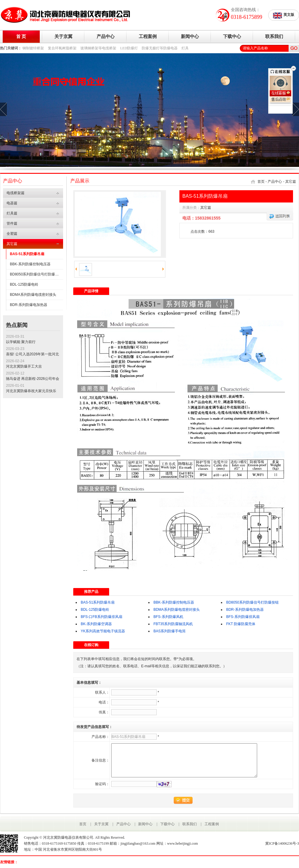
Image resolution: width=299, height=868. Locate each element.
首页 (261, 182)
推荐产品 (91, 592)
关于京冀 (63, 36)
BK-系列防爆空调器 (96, 624)
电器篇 (12, 203)
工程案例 (148, 36)
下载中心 (232, 36)
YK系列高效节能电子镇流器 (103, 631)
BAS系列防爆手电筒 (170, 631)
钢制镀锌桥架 (33, 48)
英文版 (284, 16)
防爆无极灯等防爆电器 (160, 48)
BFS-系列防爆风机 (168, 617)
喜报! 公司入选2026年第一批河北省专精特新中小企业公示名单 (32, 354)
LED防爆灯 (129, 48)
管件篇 (12, 223)
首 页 (21, 36)
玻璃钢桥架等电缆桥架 (98, 48)
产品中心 (106, 36)
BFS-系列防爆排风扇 (243, 617)
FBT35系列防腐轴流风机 (173, 624)
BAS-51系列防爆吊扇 (27, 254)
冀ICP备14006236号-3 (282, 843)
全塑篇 (12, 234)
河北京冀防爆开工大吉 (24, 366)
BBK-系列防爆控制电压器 (30, 264)
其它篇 (12, 244)
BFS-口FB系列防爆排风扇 (102, 617)
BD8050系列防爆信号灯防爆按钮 (36, 274)
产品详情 (91, 291)
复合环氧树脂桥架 (62, 48)
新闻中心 (190, 36)
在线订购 (91, 645)
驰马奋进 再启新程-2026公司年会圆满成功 (33, 379)
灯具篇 (12, 213)
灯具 (185, 48)
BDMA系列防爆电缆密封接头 (33, 295)
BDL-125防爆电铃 (24, 284)
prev (3, 109)
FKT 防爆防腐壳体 (241, 624)
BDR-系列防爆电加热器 (29, 305)
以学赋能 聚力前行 (21, 342)
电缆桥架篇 (16, 193)
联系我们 (274, 36)
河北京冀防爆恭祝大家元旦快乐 (31, 391)
